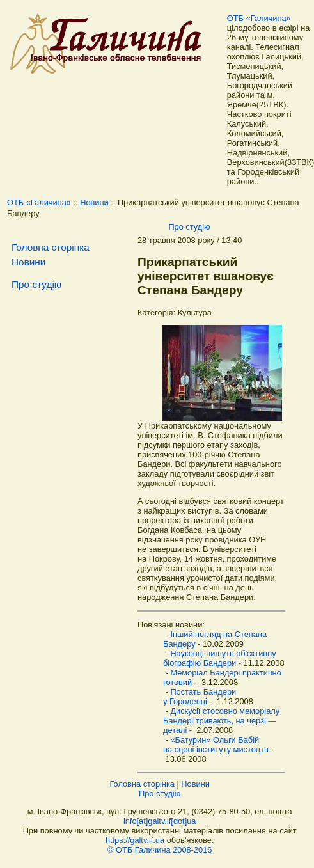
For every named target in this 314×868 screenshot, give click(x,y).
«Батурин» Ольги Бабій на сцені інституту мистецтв (216, 745)
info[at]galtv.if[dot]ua (160, 821)
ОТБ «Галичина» (259, 18)
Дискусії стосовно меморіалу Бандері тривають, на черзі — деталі (221, 721)
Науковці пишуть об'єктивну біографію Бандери (220, 658)
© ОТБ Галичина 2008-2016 (160, 850)
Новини (94, 202)
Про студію (189, 227)
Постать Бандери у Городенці (200, 697)
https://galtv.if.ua (135, 840)
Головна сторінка (51, 247)
